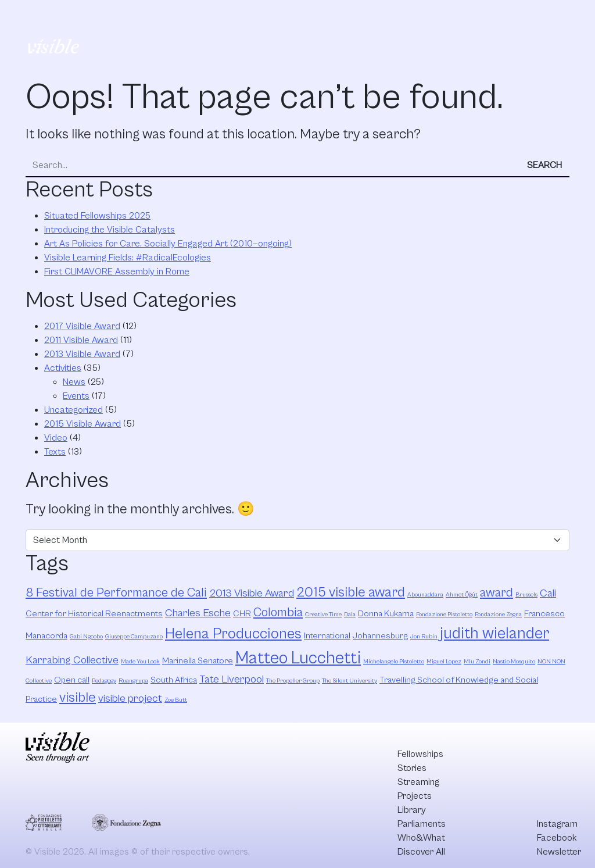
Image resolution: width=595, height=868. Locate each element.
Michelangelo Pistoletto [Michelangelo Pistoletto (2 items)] (394, 662)
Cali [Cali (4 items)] (548, 593)
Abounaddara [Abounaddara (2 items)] (425, 595)
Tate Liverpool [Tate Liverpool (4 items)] (232, 679)
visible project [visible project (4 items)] (130, 699)
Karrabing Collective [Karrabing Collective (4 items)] (72, 660)
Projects (290, 16)
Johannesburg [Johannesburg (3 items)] (380, 636)
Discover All (531, 31)
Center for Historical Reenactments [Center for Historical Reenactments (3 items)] (94, 614)
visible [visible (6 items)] (78, 698)
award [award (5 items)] (497, 593)
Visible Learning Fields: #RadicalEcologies (128, 258)
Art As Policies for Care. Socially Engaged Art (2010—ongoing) (168, 244)
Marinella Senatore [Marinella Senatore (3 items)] (198, 661)
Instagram (557, 824)
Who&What (463, 16)
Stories (179, 16)
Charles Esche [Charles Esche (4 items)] (198, 613)
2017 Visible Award (82, 326)
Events (76, 396)
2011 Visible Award (81, 340)
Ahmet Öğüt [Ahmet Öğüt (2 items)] (462, 595)
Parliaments (397, 16)
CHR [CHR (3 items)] (242, 614)
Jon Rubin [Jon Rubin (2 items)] (424, 637)
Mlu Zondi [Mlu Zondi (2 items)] (477, 662)
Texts (55, 452)
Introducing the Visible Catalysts (110, 230)
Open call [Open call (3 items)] (72, 680)
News (74, 382)
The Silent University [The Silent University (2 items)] (350, 681)
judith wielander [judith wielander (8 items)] (494, 634)
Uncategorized (74, 410)
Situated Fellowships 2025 (97, 216)
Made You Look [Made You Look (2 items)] (140, 662)
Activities (63, 368)
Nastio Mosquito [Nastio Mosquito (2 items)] (514, 662)
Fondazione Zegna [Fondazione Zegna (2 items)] (498, 615)
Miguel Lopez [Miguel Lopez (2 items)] (444, 662)
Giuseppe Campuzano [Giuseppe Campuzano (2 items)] (134, 637)
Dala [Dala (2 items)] (350, 615)
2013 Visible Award (82, 354)
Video (56, 438)
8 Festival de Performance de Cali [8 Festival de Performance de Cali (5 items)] (116, 593)
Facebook (557, 838)
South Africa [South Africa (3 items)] (174, 680)
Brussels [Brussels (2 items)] (526, 595)
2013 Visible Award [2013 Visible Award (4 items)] (252, 593)
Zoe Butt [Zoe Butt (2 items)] (176, 700)
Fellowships (123, 16)
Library (340, 16)
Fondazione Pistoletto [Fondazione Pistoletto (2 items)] (444, 615)
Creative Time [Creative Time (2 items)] (323, 615)
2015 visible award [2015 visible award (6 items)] (351, 592)
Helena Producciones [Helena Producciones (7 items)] (233, 634)
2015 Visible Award (83, 424)
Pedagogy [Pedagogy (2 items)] (104, 681)
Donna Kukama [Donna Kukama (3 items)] (386, 614)
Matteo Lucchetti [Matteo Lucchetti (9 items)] (298, 658)
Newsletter (559, 852)
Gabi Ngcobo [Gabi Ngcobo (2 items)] (86, 637)
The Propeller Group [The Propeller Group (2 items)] (293, 681)
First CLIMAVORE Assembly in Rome (117, 272)
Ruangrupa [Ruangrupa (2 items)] (133, 681)
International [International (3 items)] (327, 636)
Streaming (233, 16)
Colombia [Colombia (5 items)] (278, 612)
